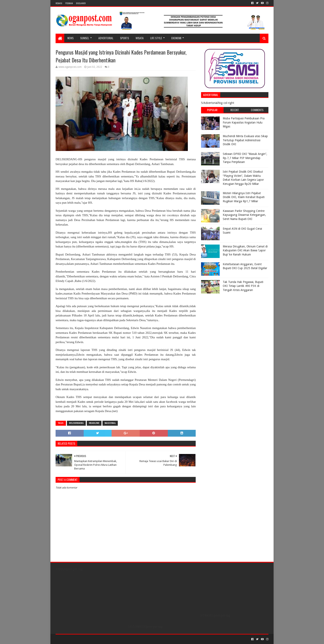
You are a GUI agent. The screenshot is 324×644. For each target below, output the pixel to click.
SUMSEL (85, 38)
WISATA (140, 38)
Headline (94, 423)
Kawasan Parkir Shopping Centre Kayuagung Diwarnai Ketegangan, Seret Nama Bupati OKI (244, 215)
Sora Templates (79, 639)
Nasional (110, 423)
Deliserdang (76, 423)
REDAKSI (59, 3)
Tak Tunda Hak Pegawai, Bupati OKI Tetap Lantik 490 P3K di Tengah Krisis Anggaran (243, 286)
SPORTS (124, 38)
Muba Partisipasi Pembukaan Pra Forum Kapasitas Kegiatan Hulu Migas (244, 122)
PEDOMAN (69, 3)
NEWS (70, 38)
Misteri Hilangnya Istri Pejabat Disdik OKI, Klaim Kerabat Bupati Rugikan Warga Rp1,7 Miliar (244, 197)
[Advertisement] (227, 321)
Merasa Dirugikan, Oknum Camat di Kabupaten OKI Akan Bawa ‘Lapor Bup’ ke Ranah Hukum (245, 250)
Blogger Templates (102, 639)
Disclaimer (81, 3)
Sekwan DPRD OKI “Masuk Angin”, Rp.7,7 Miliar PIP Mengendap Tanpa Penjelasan (245, 158)
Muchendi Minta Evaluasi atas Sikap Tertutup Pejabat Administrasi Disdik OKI (245, 140)
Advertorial (106, 38)
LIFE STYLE (156, 38)
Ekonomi (176, 38)
